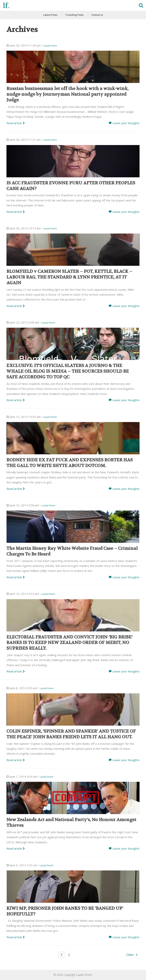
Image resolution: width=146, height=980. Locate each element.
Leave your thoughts (126, 123)
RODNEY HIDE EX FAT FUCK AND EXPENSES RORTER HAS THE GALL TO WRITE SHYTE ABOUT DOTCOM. (70, 463)
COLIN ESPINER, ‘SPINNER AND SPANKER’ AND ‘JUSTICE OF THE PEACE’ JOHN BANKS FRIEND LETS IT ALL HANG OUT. (71, 734)
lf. (6, 6)
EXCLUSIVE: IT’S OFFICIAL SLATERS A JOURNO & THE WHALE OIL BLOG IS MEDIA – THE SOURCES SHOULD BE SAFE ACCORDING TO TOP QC (68, 371)
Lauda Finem (50, 46)
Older (130, 955)
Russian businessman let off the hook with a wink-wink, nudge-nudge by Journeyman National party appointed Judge (67, 94)
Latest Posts (50, 15)
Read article (16, 123)
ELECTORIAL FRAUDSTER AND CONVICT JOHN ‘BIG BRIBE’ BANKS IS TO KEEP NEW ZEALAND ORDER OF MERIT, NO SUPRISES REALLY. (69, 643)
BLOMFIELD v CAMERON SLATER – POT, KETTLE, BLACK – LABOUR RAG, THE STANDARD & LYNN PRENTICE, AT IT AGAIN (69, 277)
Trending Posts (74, 15)
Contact (97, 15)
